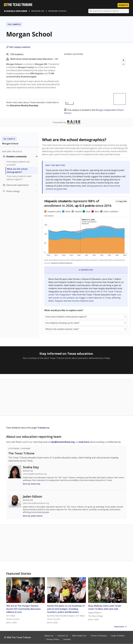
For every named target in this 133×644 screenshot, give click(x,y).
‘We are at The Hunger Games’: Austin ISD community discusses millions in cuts (23, 609)
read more (84, 442)
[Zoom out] (124, 64)
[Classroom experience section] (21, 185)
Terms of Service (99, 636)
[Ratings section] (21, 191)
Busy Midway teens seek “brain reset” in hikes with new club (105, 607)
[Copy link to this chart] (121, 201)
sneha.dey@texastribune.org (35, 474)
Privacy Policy (53, 639)
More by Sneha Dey (32, 484)
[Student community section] (21, 157)
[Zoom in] (124, 60)
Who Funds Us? (79, 636)
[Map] (95, 82)
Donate (67, 639)
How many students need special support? (19, 178)
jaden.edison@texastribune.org (36, 503)
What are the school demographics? (17, 171)
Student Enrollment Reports (61, 263)
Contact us (44, 428)
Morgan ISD (38, 11)
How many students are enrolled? (18, 163)
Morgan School (58, 11)
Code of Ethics (118, 636)
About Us (49, 636)
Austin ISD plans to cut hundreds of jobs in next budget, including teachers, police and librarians (66, 609)
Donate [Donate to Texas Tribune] (123, 5)
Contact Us (63, 636)
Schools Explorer (16, 11)
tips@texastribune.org (63, 442)
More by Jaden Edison (33, 516)
